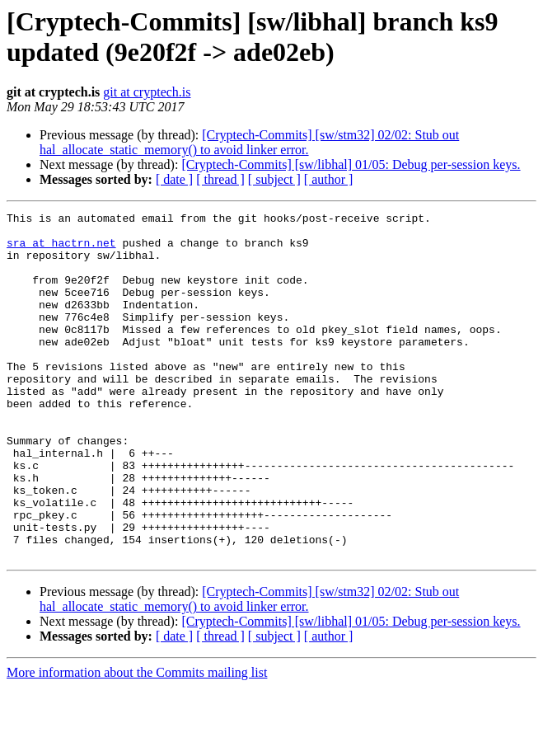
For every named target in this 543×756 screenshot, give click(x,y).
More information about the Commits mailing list (137, 742)
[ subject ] (274, 179)
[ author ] (329, 179)
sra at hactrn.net (61, 250)
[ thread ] (220, 179)
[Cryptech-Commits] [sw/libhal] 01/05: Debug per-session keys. (351, 164)
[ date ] (174, 179)
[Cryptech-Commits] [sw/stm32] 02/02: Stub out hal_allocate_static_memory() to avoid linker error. (249, 142)
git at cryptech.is (147, 92)
